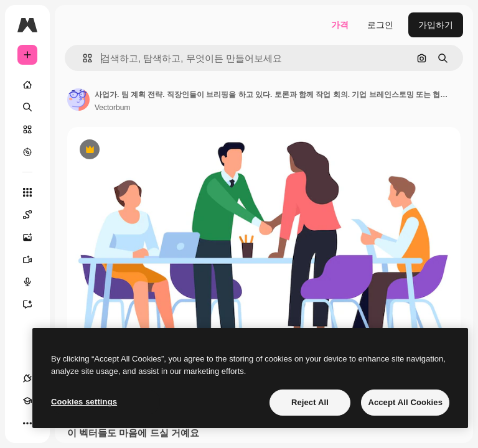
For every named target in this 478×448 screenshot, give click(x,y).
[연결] (27, 378)
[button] (82, 58)
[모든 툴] (27, 192)
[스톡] (27, 129)
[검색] (27, 107)
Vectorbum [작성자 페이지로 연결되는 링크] (112, 108)
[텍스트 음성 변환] (34, 282)
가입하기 (436, 25)
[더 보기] (27, 423)
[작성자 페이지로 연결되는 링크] (78, 100)
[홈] (27, 85)
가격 (340, 25)
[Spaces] (34, 215)
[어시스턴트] (34, 304)
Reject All (310, 402)
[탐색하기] (27, 152)
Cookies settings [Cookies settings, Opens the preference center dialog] (84, 402)
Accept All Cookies (405, 402)
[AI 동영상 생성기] (34, 259)
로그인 (380, 25)
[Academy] (27, 401)
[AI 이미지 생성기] (34, 237)
